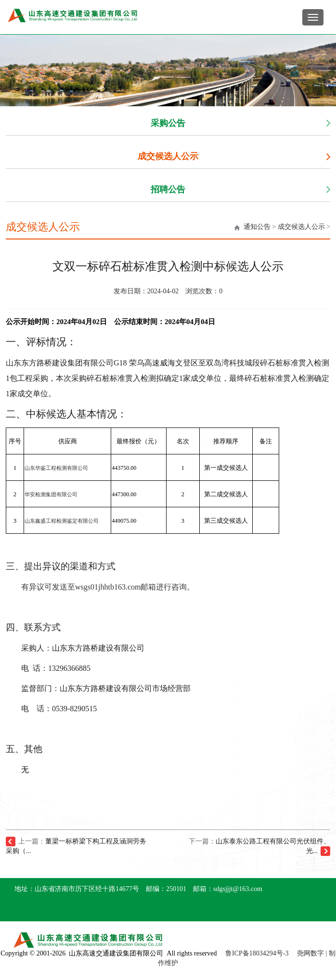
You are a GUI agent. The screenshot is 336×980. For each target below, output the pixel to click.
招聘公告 (168, 189)
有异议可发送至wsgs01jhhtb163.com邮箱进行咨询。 (108, 587)
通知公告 (257, 227)
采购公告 (168, 123)
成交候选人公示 (168, 156)
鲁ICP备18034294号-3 (257, 953)
